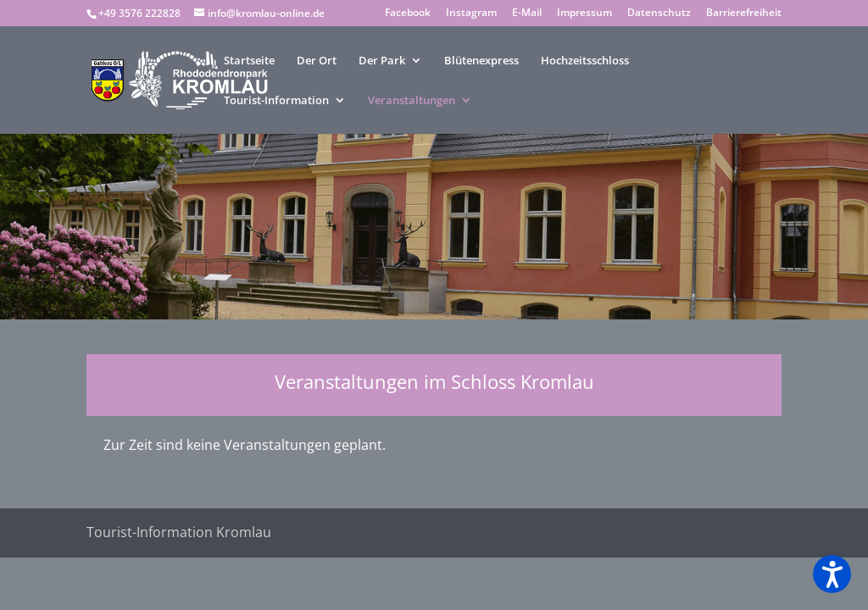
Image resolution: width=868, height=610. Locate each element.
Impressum (584, 14)
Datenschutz (659, 14)
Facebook (408, 14)
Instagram (471, 14)
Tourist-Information (276, 101)
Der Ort (317, 61)
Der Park (382, 61)
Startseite (249, 61)
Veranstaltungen (412, 101)
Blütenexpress (481, 61)
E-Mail (527, 14)
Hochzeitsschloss (585, 61)
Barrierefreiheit (744, 14)
